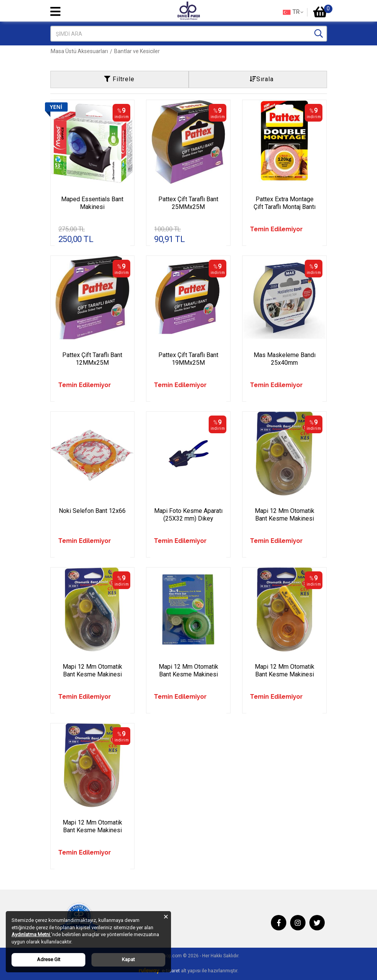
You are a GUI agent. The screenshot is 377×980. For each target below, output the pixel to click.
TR (293, 12)
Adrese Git (49, 959)
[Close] (166, 916)
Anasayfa (62, 51)
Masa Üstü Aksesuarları (147, 51)
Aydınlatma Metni (31, 934)
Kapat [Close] (128, 959)
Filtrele (119, 79)
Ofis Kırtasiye (96, 51)
